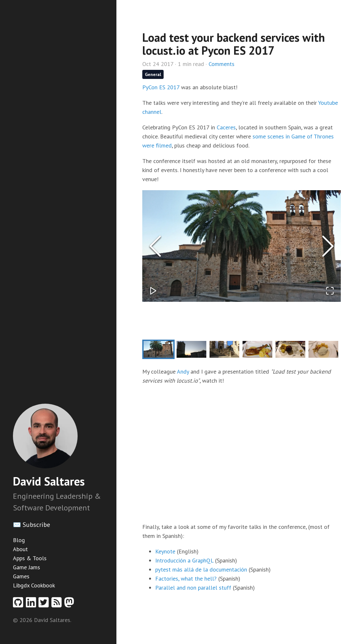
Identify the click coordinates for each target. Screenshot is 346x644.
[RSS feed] (58, 604)
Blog (19, 540)
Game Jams (27, 567)
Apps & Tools (30, 558)
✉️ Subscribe (32, 525)
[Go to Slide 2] (191, 349)
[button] (242, 246)
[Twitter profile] (45, 604)
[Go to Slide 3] (224, 349)
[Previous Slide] (155, 246)
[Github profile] (19, 604)
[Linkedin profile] (32, 604)
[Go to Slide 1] (158, 349)
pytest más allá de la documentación (201, 569)
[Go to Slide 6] (323, 349)
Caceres (226, 127)
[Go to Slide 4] (257, 349)
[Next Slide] (328, 246)
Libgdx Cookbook (34, 585)
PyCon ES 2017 (161, 87)
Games (21, 576)
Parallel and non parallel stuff (193, 588)
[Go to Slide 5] (290, 349)
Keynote (165, 551)
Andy (183, 371)
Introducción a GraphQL (184, 560)
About (20, 549)
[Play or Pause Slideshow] (153, 291)
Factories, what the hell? (186, 579)
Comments (222, 64)
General (153, 74)
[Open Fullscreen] (330, 291)
